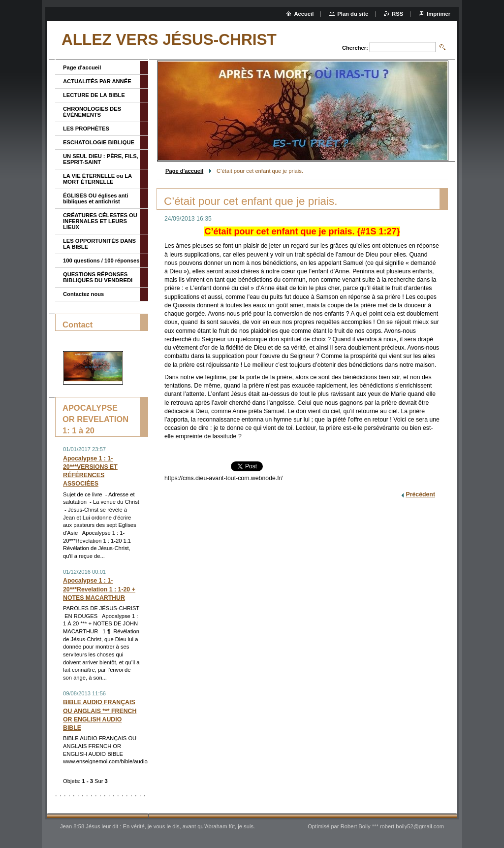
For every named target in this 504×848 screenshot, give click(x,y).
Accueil (304, 14)
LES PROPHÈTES (86, 129)
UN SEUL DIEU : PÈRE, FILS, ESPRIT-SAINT (101, 159)
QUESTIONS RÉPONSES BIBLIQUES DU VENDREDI (98, 277)
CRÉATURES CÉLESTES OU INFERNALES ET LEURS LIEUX (100, 221)
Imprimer (439, 14)
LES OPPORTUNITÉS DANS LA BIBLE (99, 244)
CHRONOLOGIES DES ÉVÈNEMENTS (92, 112)
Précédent (420, 494)
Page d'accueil (184, 171)
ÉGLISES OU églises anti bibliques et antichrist (95, 198)
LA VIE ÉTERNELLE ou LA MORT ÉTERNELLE (97, 179)
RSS (397, 14)
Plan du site (353, 14)
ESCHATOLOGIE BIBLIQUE (99, 142)
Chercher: (355, 48)
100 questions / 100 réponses (101, 261)
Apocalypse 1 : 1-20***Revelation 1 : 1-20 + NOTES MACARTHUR (99, 589)
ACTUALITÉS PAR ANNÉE (97, 81)
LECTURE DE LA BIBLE (94, 95)
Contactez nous (83, 294)
